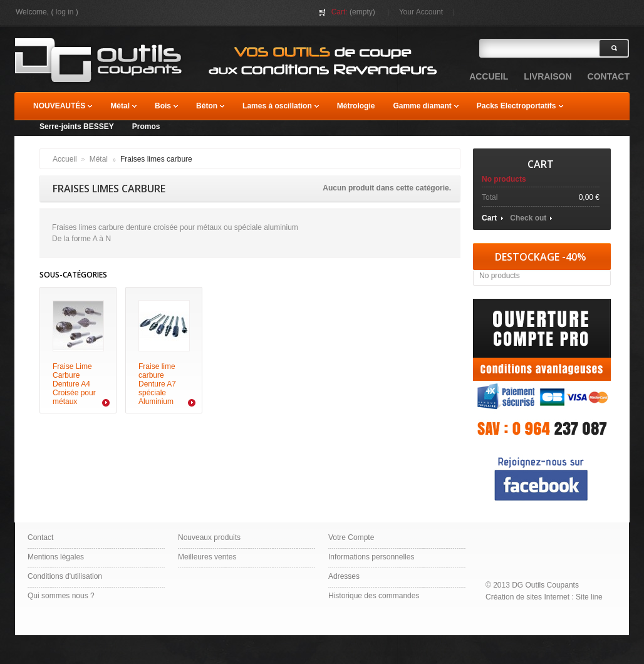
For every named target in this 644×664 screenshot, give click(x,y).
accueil (489, 76)
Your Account (421, 12)
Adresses (344, 576)
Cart (541, 164)
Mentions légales (56, 557)
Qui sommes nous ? (61, 596)
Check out (528, 218)
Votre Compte (351, 537)
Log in (65, 12)
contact (609, 76)
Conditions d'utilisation (65, 576)
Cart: (340, 12)
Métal (99, 159)
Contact (40, 537)
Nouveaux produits (209, 537)
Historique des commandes (374, 596)
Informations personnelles (371, 557)
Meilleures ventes (207, 557)
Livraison (548, 76)
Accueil (65, 159)
